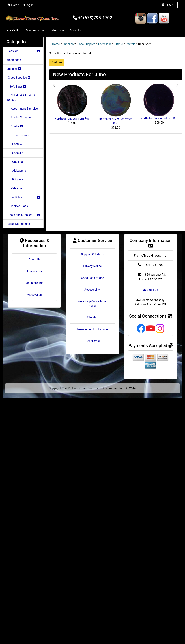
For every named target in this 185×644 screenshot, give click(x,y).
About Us (76, 30)
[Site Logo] (33, 18)
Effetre (119, 44)
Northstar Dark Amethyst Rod (159, 118)
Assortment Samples (22, 109)
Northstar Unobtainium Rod (72, 119)
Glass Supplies (86, 44)
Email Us (150, 290)
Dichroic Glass (17, 206)
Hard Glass (23, 197)
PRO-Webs (129, 388)
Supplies (68, 44)
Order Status (93, 341)
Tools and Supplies (23, 215)
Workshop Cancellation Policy (92, 304)
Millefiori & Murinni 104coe (21, 98)
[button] (169, 5)
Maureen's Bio (35, 30)
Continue (57, 62)
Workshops (14, 60)
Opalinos (15, 162)
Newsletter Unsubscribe (92, 329)
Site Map (93, 317)
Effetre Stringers (19, 117)
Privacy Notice (92, 266)
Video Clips (57, 30)
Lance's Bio (13, 30)
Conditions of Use (92, 278)
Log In (28, 5)
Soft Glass (105, 44)
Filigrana (15, 179)
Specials (15, 153)
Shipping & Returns (93, 254)
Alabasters (16, 171)
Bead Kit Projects (18, 224)
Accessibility (92, 290)
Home (13, 5)
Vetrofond (15, 188)
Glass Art (23, 51)
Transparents (18, 135)
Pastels (131, 44)
